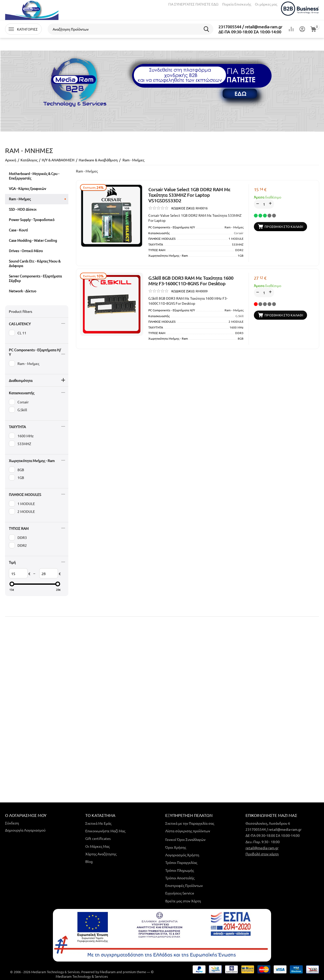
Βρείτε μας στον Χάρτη (183, 901)
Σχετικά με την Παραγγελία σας (190, 823)
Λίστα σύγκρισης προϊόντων (188, 831)
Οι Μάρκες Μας (97, 846)
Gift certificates (98, 838)
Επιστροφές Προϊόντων (184, 885)
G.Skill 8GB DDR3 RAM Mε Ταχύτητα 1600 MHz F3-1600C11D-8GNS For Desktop (191, 281)
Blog (89, 861)
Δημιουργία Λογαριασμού (25, 830)
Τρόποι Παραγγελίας (181, 862)
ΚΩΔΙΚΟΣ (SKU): (183, 208)
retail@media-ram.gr (262, 848)
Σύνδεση (12, 823)
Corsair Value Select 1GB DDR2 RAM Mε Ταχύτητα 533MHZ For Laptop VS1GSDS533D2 (189, 195)
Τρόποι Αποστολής (180, 878)
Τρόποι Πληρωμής (180, 870)
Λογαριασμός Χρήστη (182, 855)
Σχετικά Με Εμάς (98, 823)
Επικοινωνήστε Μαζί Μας (105, 831)
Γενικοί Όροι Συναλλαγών (185, 839)
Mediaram (108, 972)
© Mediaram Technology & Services (105, 974)
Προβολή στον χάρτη (262, 854)
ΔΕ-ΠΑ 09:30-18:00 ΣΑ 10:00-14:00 (250, 32)
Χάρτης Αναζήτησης (101, 854)
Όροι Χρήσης (176, 847)
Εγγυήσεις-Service (180, 893)
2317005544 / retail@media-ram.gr (250, 27)
